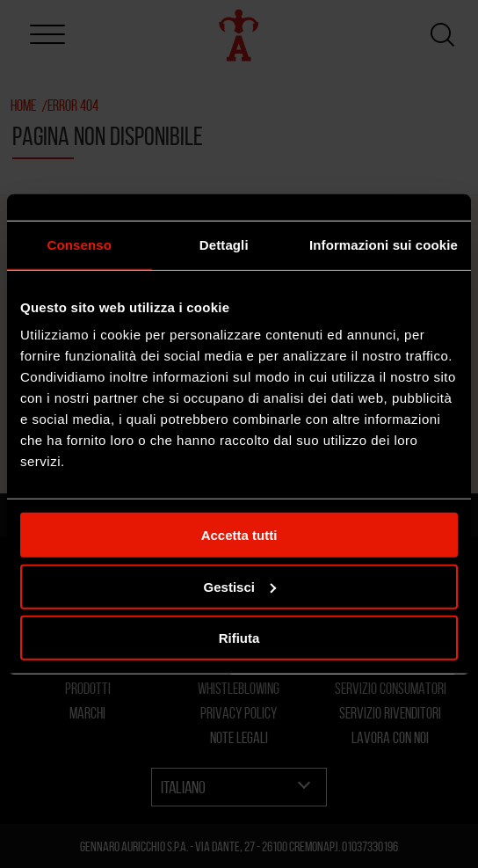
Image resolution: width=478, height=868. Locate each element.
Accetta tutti (239, 535)
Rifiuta (239, 638)
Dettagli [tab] (224, 244)
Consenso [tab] (80, 244)
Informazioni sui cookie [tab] (384, 244)
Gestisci (240, 586)
